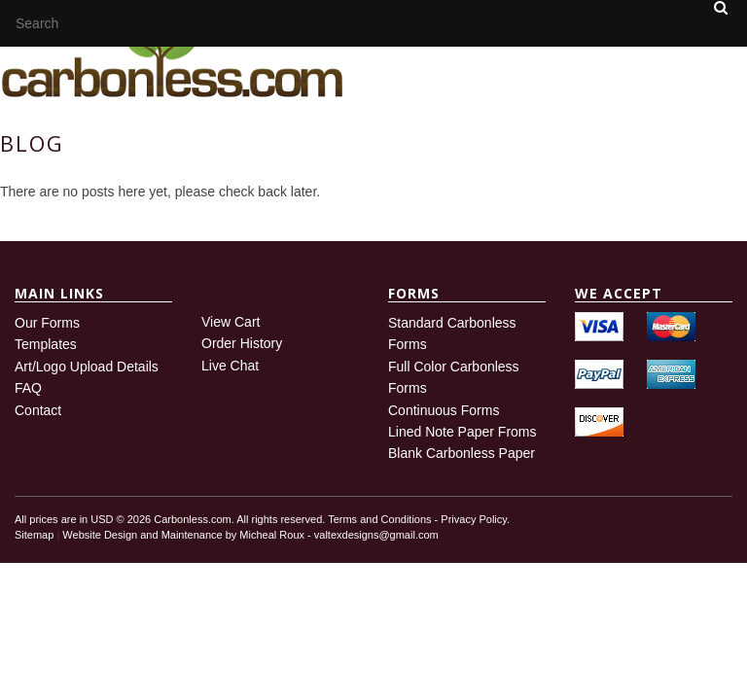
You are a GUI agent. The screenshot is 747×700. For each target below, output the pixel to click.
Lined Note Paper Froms (462, 432)
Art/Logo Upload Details (87, 367)
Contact (38, 410)
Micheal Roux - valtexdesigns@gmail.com (338, 535)
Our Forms (47, 323)
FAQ (28, 388)
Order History (242, 343)
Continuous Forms (444, 410)
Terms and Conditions (379, 519)
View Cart (231, 322)
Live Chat (230, 366)
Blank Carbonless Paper (462, 453)
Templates (46, 344)
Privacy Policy (474, 519)
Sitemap (34, 535)
